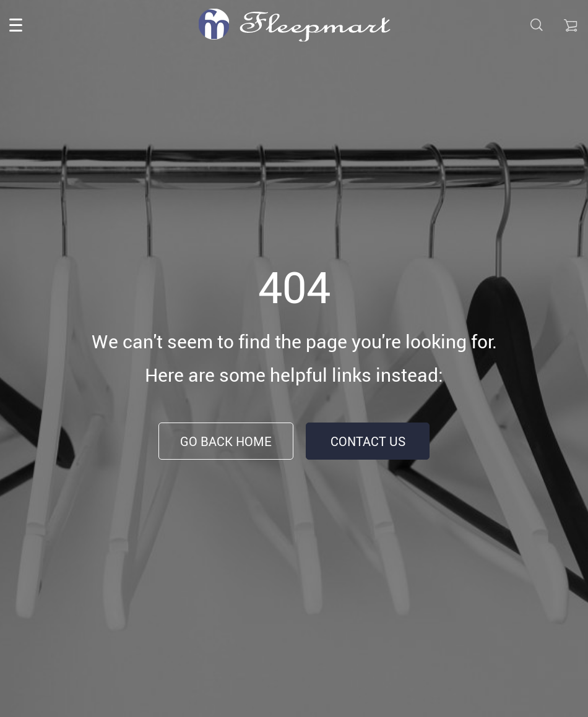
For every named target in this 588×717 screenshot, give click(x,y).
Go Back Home (226, 441)
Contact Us (368, 441)
